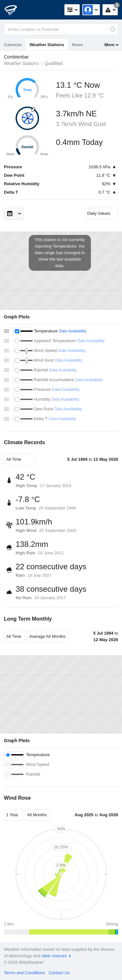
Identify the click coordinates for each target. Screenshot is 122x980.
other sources (54, 956)
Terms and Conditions (24, 973)
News (77, 45)
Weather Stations (47, 45)
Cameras (13, 45)
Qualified (54, 63)
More (109, 45)
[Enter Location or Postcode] (61, 29)
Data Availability (73, 331)
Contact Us (59, 973)
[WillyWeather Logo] (15, 10)
